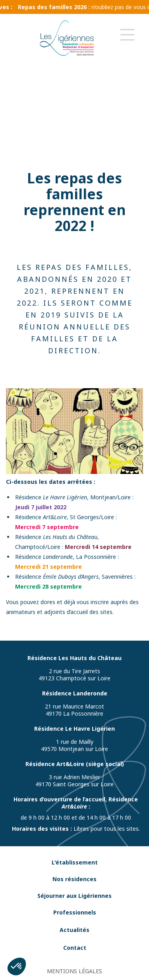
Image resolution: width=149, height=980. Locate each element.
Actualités (74, 930)
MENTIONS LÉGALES (74, 971)
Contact (75, 948)
